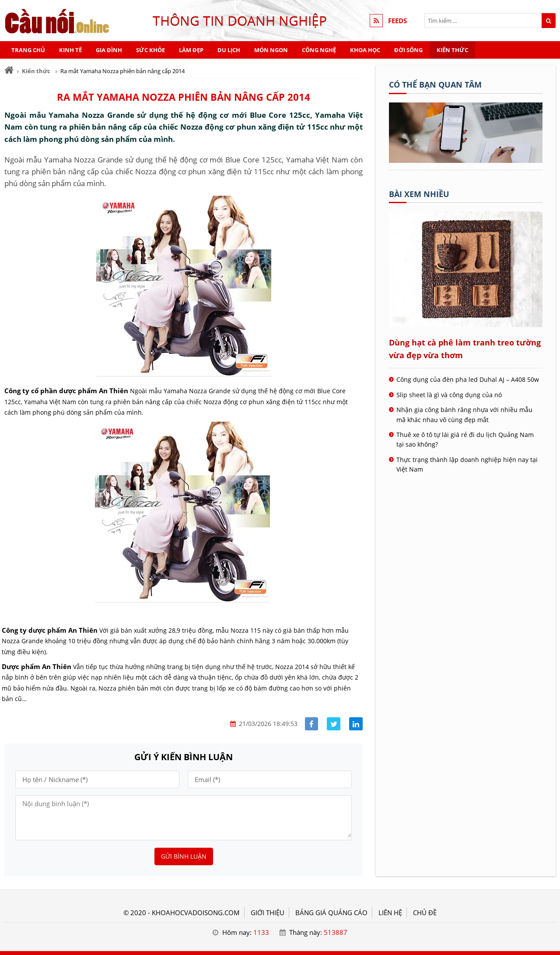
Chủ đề (425, 913)
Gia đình (109, 50)
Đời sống (408, 50)
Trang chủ (28, 50)
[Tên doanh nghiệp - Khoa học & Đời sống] (466, 160)
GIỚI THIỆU (268, 913)
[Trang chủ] (9, 70)
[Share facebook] (312, 724)
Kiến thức (452, 50)
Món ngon (271, 50)
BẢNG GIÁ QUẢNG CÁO (331, 913)
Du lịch (229, 50)
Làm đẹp (191, 50)
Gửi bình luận (184, 856)
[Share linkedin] (356, 724)
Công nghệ (319, 50)
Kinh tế (70, 50)
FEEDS (397, 21)
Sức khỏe (150, 50)
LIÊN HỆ (390, 913)
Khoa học (365, 50)
